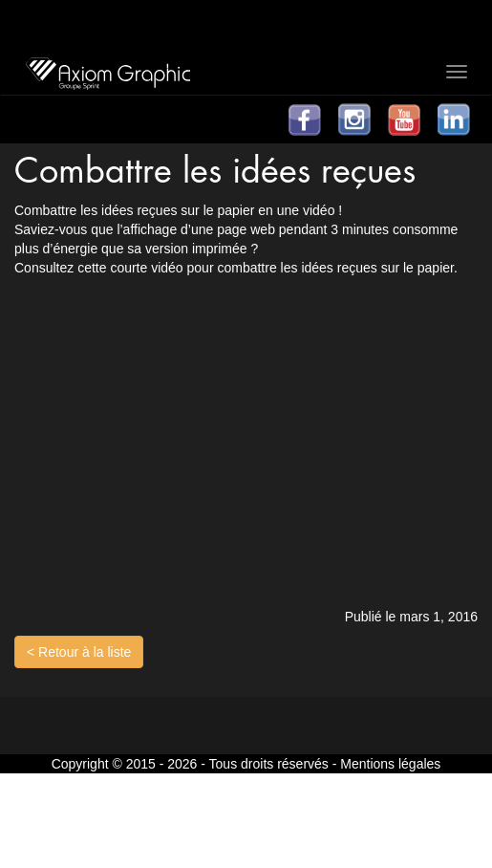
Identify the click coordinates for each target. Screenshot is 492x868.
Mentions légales (390, 764)
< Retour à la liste (79, 652)
